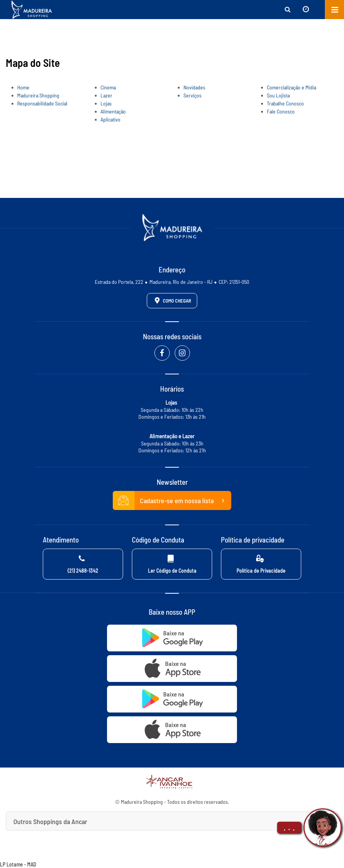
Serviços (192, 95)
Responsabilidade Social (42, 103)
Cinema (108, 87)
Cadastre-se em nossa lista (172, 500)
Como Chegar (172, 300)
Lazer (106, 95)
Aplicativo (110, 119)
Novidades (194, 87)
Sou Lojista (278, 95)
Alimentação (113, 111)
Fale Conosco (281, 111)
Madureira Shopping (38, 95)
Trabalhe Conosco (285, 103)
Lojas (106, 103)
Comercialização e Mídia (291, 87)
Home (23, 87)
